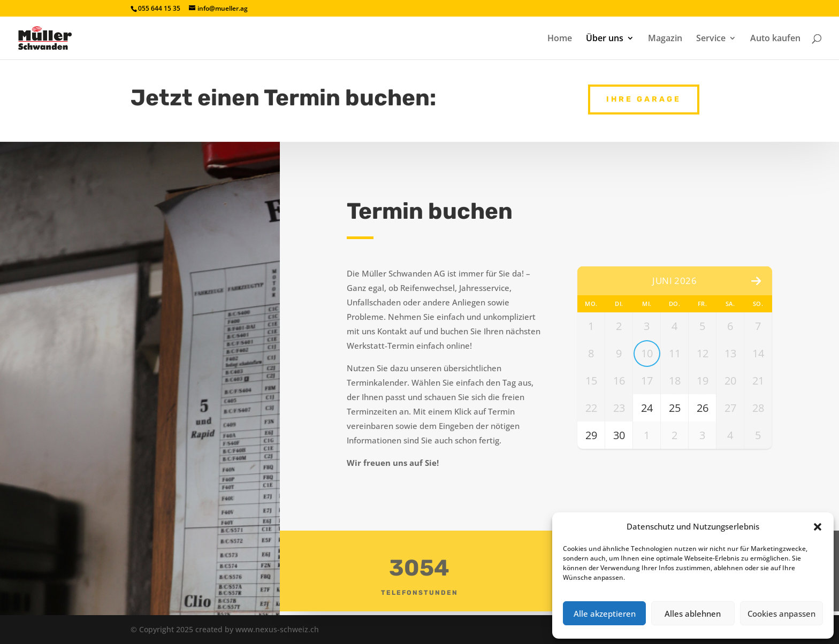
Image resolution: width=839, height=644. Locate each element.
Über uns (605, 39)
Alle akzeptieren (605, 614)
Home (560, 39)
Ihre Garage (644, 96)
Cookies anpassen (781, 614)
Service (711, 39)
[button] (818, 527)
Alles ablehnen (693, 614)
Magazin (665, 39)
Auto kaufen (775, 39)
